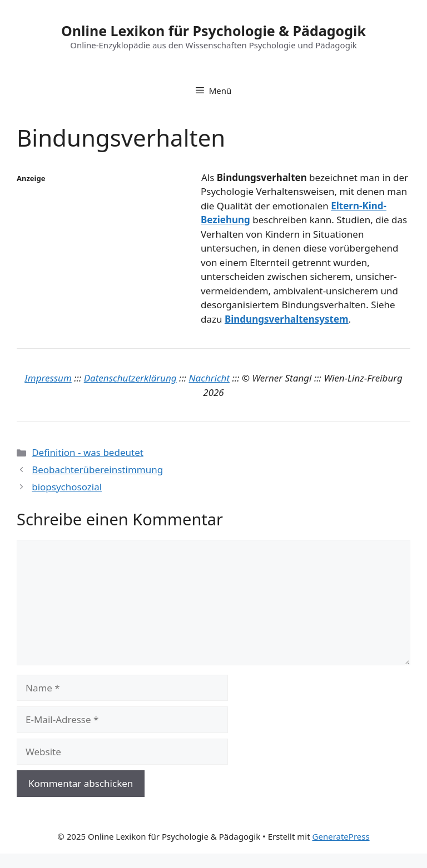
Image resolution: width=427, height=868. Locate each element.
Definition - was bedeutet (88, 452)
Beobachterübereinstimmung (97, 470)
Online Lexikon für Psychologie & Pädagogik (213, 31)
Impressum (48, 378)
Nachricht (210, 378)
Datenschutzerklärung (130, 378)
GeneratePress (341, 836)
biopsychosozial (67, 487)
